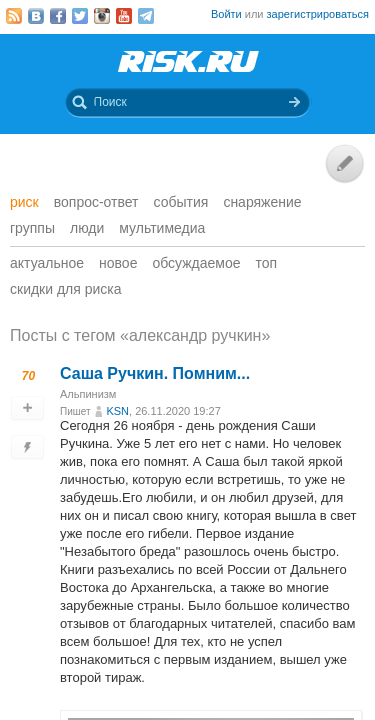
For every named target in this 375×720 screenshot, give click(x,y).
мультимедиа (162, 228)
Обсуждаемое (196, 263)
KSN (117, 411)
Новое (118, 263)
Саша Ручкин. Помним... (155, 373)
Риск (24, 202)
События (181, 202)
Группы (32, 228)
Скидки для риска (66, 289)
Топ (267, 263)
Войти (226, 14)
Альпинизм (88, 394)
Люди (87, 228)
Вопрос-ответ (96, 202)
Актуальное (47, 263)
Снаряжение (262, 202)
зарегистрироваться (318, 14)
